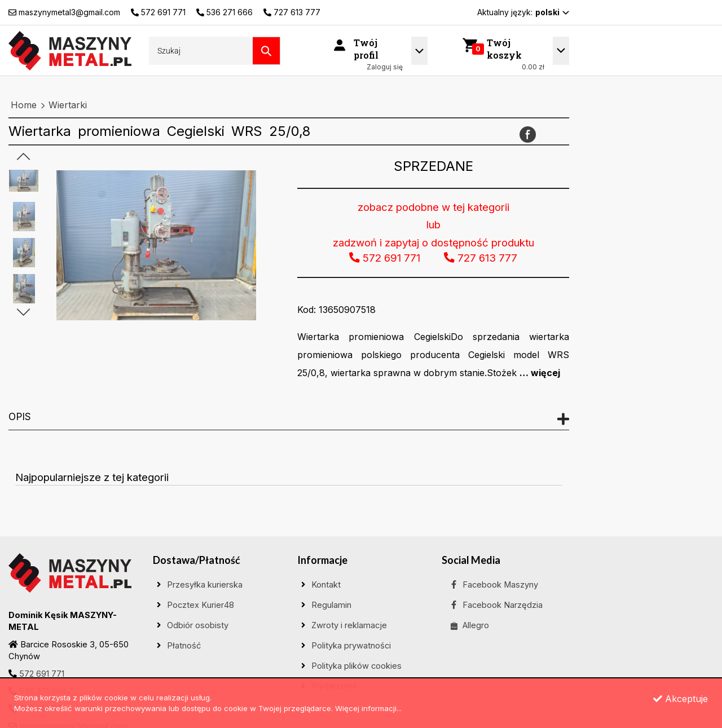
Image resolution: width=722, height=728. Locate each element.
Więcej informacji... (368, 708)
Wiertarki (68, 105)
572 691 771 (42, 674)
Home (24, 105)
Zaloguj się (385, 67)
